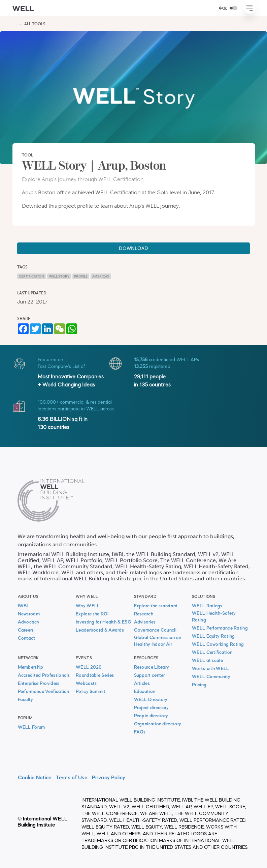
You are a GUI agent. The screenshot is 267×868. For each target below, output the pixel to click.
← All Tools (32, 24)
